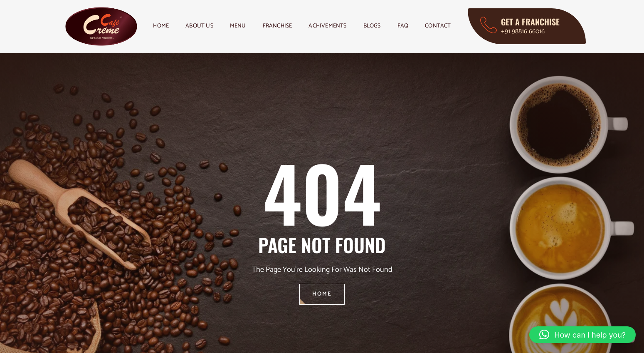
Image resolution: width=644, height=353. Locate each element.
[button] (582, 335)
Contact (438, 26)
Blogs (372, 26)
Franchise (278, 26)
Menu (238, 26)
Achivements (327, 26)
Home (161, 26)
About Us (199, 26)
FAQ (403, 26)
